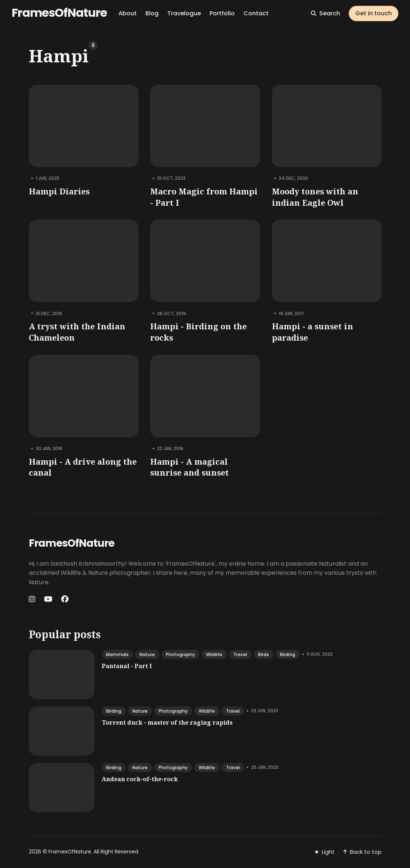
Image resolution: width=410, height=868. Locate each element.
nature (147, 654)
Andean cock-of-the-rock (140, 779)
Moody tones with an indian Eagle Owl (315, 197)
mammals (117, 654)
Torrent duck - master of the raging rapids (167, 722)
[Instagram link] (33, 599)
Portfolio (222, 13)
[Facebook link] (65, 599)
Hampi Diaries (59, 191)
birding (288, 654)
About (128, 13)
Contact (256, 13)
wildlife (214, 654)
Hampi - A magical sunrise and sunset (190, 467)
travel (240, 654)
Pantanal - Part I (127, 666)
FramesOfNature (59, 13)
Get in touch (374, 13)
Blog (152, 13)
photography (180, 654)
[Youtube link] (48, 599)
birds (263, 654)
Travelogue (184, 13)
